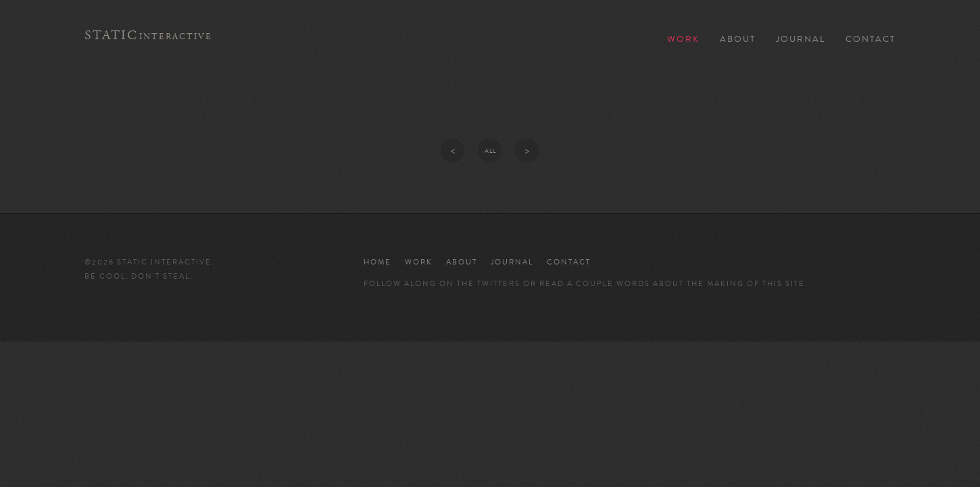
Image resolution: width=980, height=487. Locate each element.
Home (377, 262)
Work (683, 39)
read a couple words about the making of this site (672, 284)
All (490, 151)
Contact (871, 39)
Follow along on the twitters (442, 284)
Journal (801, 39)
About (738, 39)
